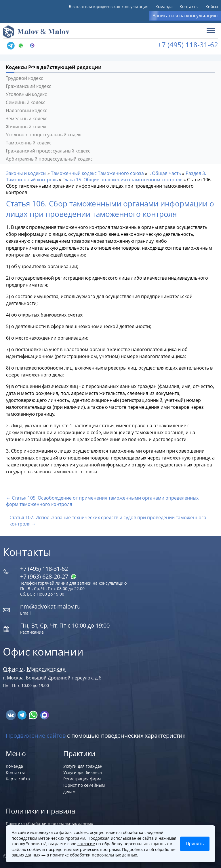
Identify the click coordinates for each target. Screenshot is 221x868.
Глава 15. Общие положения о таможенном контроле (122, 180)
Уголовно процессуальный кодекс (44, 135)
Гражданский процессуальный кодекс (48, 151)
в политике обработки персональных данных (92, 855)
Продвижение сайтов (36, 736)
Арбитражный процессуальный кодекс (49, 159)
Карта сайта (18, 779)
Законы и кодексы (26, 173)
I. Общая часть (165, 173)
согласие (86, 844)
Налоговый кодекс (26, 110)
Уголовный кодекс (26, 94)
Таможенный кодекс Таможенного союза (97, 173)
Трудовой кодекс (24, 78)
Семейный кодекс (26, 102)
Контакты (189, 6)
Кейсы (212, 6)
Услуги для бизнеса (83, 772)
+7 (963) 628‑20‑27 (48, 576)
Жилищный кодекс (27, 127)
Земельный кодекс (27, 118)
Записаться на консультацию (185, 16)
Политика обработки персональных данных (49, 823)
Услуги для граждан (83, 766)
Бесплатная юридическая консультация (109, 6)
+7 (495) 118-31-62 (188, 45)
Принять (195, 844)
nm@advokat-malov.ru (50, 606)
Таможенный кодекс (29, 143)
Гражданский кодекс (28, 86)
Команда (164, 6)
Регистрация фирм (82, 779)
